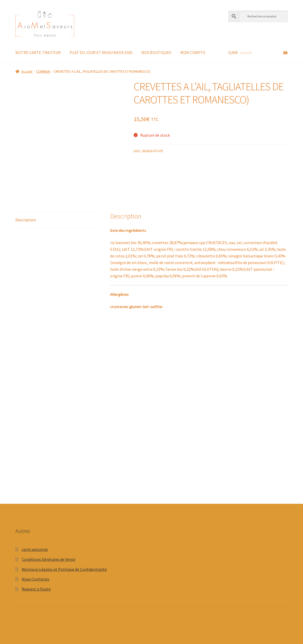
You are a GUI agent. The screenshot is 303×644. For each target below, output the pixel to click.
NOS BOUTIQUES (156, 52)
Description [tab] (26, 220)
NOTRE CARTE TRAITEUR (38, 52)
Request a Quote (36, 589)
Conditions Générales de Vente (49, 559)
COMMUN (43, 71)
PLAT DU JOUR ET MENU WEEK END (101, 52)
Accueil (27, 71)
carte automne (35, 549)
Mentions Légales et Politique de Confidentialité (64, 569)
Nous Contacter (36, 579)
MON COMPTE (193, 52)
